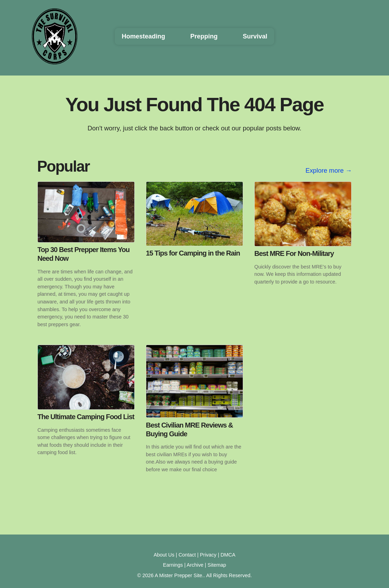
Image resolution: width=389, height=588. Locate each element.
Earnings (173, 565)
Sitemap (217, 565)
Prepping (204, 36)
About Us (164, 555)
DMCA (228, 555)
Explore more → (329, 170)
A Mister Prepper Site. (179, 575)
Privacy (208, 555)
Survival (255, 36)
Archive (195, 565)
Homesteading (143, 36)
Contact (187, 555)
